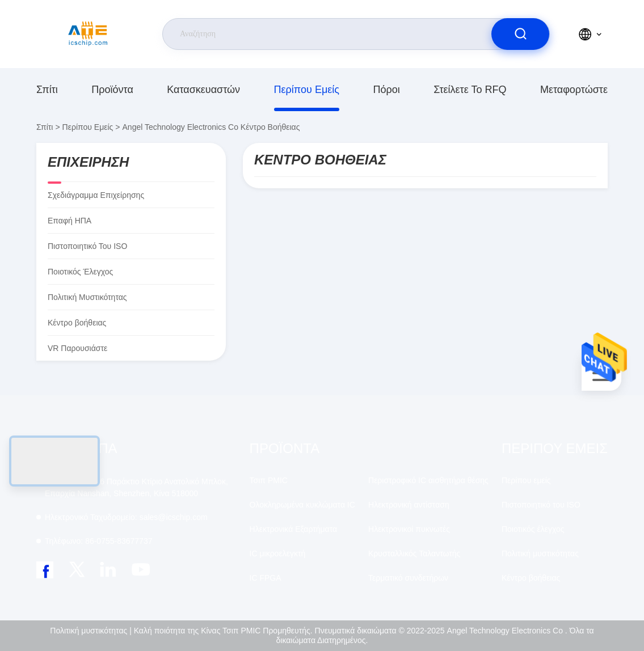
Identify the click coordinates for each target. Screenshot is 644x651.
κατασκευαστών (203, 90)
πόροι (386, 90)
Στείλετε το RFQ (470, 90)
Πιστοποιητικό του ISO (87, 246)
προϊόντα (112, 90)
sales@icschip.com (126, 517)
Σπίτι (47, 90)
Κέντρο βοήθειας (531, 578)
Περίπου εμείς (307, 90)
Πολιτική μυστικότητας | (91, 631)
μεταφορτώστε (574, 90)
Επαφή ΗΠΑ (70, 221)
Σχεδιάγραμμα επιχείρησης (96, 195)
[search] (520, 34)
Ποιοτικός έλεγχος (80, 272)
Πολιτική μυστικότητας (87, 297)
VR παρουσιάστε (77, 348)
